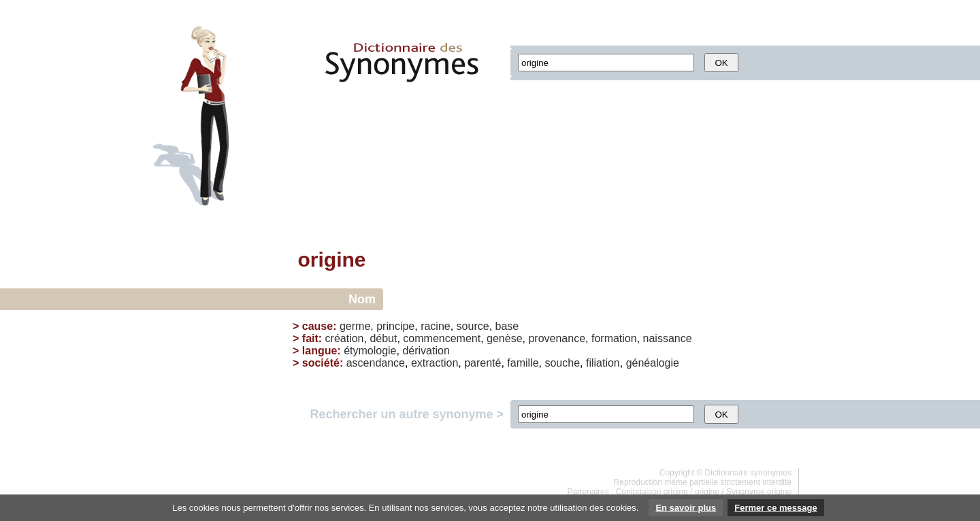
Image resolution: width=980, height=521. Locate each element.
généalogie (653, 363)
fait (310, 338)
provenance (557, 338)
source (473, 326)
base (507, 326)
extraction (435, 363)
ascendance (376, 363)
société (321, 363)
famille (523, 363)
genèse (505, 338)
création (345, 338)
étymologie (370, 351)
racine (436, 326)
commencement (442, 338)
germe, (357, 326)
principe (395, 326)
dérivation (426, 351)
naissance (668, 338)
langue (320, 351)
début (383, 338)
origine (707, 492)
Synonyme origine (759, 492)
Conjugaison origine (652, 492)
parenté (483, 363)
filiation (603, 363)
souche (562, 363)
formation (614, 338)
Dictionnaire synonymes (748, 473)
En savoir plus (686, 508)
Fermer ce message (775, 508)
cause (317, 326)
